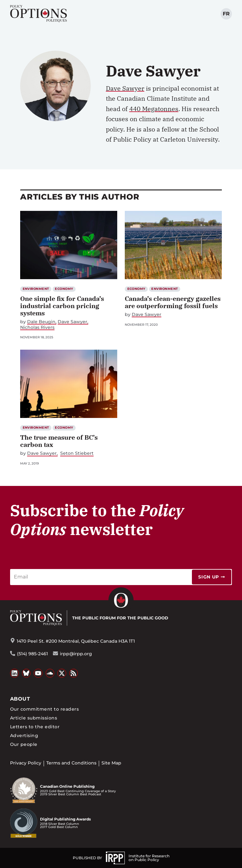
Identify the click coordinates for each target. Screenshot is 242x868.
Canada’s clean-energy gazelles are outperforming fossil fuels (173, 302)
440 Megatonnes (154, 109)
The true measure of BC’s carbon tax (59, 441)
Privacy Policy (26, 763)
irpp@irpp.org (76, 654)
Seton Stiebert (77, 453)
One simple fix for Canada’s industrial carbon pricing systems (62, 306)
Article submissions (34, 718)
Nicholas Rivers (37, 327)
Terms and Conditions (71, 763)
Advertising (24, 736)
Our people (24, 744)
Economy (64, 289)
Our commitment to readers (44, 709)
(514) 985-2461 (32, 654)
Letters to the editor (35, 727)
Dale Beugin (41, 322)
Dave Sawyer (125, 88)
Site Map (111, 763)
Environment (36, 289)
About (20, 699)
